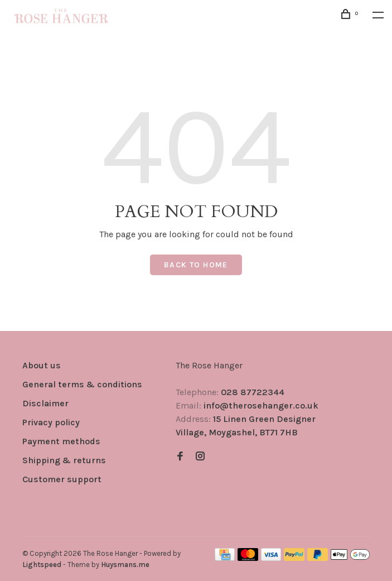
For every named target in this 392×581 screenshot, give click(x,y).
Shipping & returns (64, 460)
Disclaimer (45, 403)
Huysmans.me (125, 565)
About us (42, 365)
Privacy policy (51, 422)
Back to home (196, 265)
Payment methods (61, 441)
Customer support (62, 479)
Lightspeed (42, 565)
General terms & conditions (82, 384)
